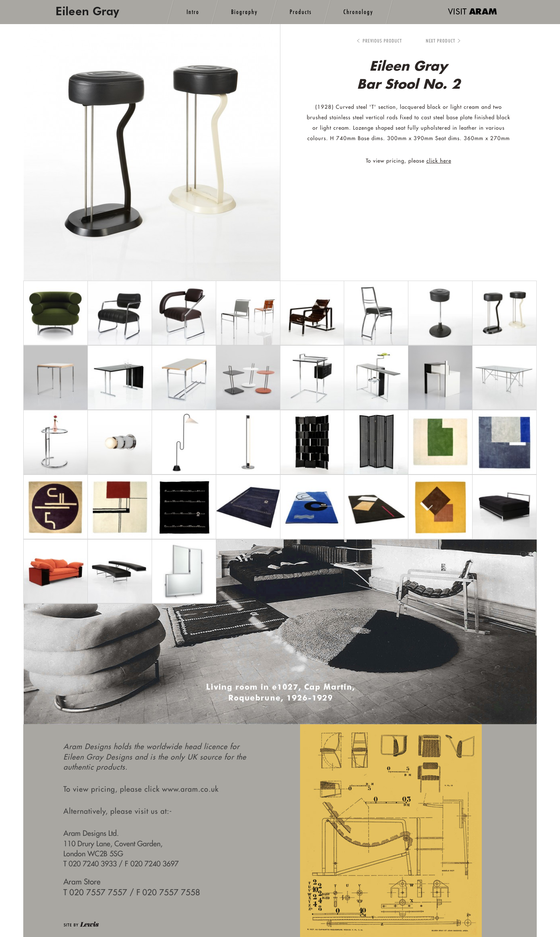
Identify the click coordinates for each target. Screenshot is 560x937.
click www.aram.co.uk (182, 789)
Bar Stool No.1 (379, 41)
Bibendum (437, 41)
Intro (193, 12)
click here (439, 161)
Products (301, 12)
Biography (244, 12)
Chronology (358, 12)
